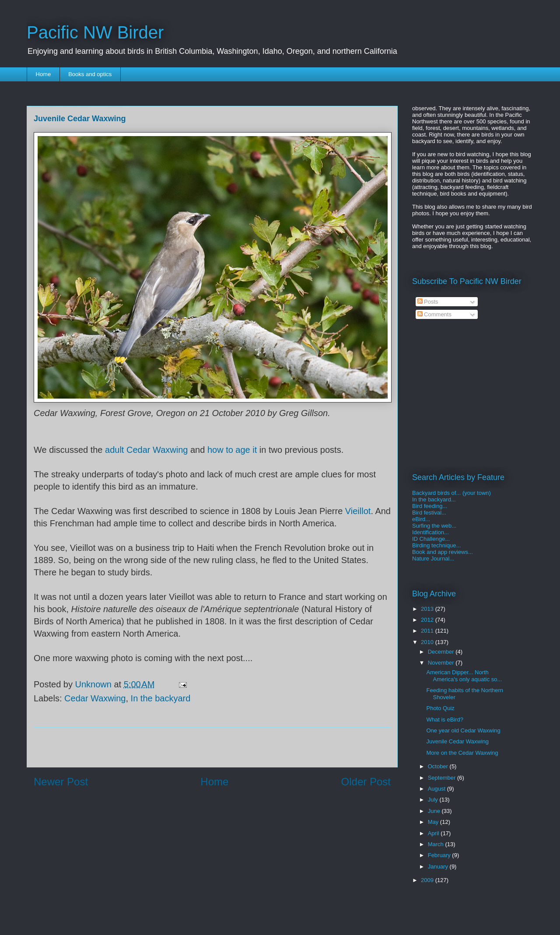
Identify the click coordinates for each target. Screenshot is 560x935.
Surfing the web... (434, 526)
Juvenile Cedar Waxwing (457, 741)
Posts (428, 302)
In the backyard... (434, 499)
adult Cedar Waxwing (146, 450)
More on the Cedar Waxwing (462, 753)
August (437, 789)
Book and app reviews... (443, 552)
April (434, 833)
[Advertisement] (212, 747)
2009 (428, 880)
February (440, 855)
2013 (428, 609)
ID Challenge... (431, 539)
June (435, 811)
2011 (428, 631)
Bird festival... (429, 513)
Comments (434, 314)
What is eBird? (445, 720)
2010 (428, 642)
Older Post (366, 782)
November (442, 663)
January (439, 867)
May (434, 822)
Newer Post (61, 782)
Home (44, 74)
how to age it (232, 450)
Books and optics (90, 74)
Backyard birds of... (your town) (451, 493)
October (439, 766)
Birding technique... (436, 545)
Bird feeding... (430, 506)
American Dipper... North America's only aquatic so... (464, 676)
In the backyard (161, 698)
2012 (428, 620)
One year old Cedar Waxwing (463, 730)
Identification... (430, 532)
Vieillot (358, 511)
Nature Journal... (433, 559)
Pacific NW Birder (95, 32)
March (437, 844)
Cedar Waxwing (95, 698)
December (442, 652)
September (443, 778)
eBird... (421, 519)
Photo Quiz (440, 708)
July (434, 800)
